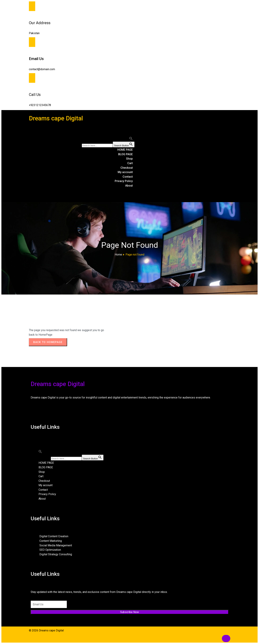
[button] (131, 139)
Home (118, 255)
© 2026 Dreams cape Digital (46, 630)
